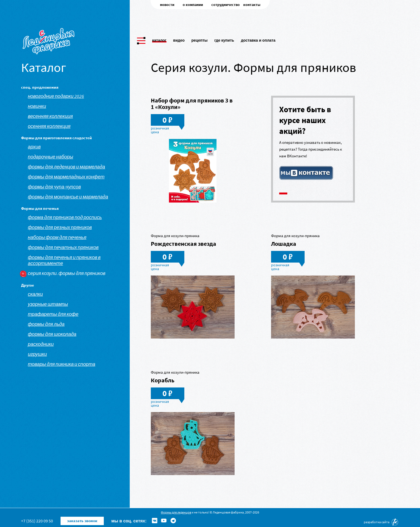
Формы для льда (46, 324)
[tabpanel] (313, 143)
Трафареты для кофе (53, 314)
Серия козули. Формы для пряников (67, 273)
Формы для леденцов (176, 512)
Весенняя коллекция (50, 116)
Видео (179, 39)
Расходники (41, 344)
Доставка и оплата (258, 39)
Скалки (35, 294)
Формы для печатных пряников (63, 247)
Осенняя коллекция (49, 126)
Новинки (37, 106)
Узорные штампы (48, 304)
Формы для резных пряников (60, 227)
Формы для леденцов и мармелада (66, 167)
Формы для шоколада (52, 334)
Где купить (224, 39)
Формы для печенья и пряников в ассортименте (64, 260)
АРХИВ (34, 147)
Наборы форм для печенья (57, 237)
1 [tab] (283, 193)
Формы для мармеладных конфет (66, 177)
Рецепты (199, 39)
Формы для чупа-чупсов (54, 187)
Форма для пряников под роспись (65, 217)
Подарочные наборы (51, 157)
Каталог (159, 39)
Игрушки (37, 354)
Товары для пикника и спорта (62, 364)
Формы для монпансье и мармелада (68, 197)
